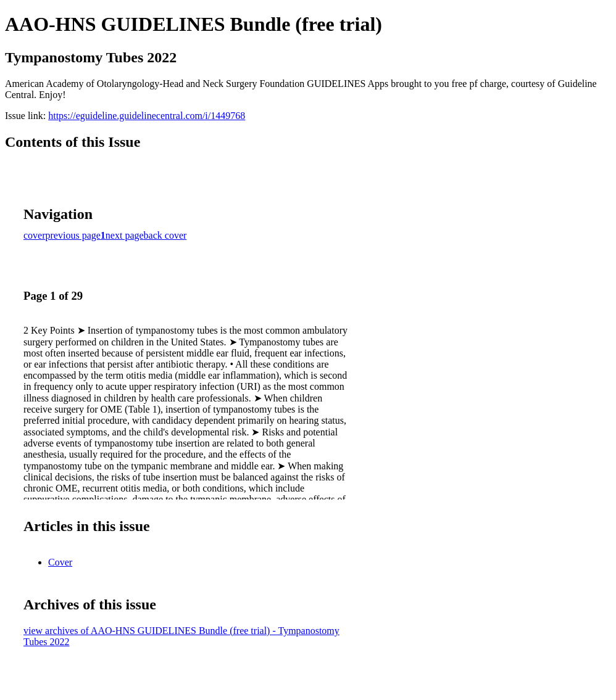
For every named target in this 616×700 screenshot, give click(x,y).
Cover (60, 562)
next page (125, 235)
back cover (165, 235)
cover (35, 235)
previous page (73, 235)
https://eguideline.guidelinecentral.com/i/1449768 (147, 116)
